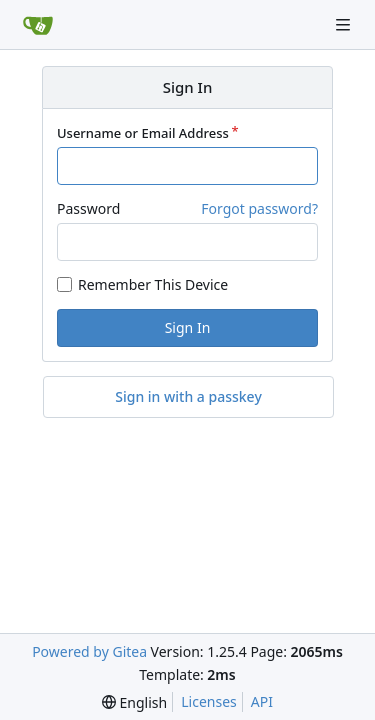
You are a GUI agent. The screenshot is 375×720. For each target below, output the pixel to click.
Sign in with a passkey (188, 397)
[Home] (38, 25)
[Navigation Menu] (345, 24)
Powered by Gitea (89, 651)
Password (88, 208)
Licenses (209, 701)
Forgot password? (259, 208)
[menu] (134, 702)
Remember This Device (153, 284)
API (262, 701)
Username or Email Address (143, 133)
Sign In (188, 327)
